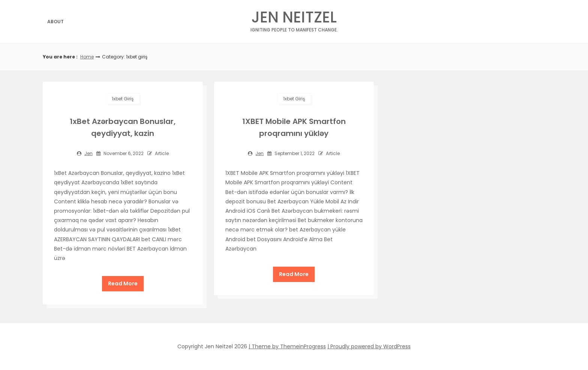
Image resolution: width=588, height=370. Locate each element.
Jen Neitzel (294, 19)
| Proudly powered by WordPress (369, 346)
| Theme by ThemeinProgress (287, 346)
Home (87, 57)
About (55, 22)
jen (88, 153)
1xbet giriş (123, 99)
